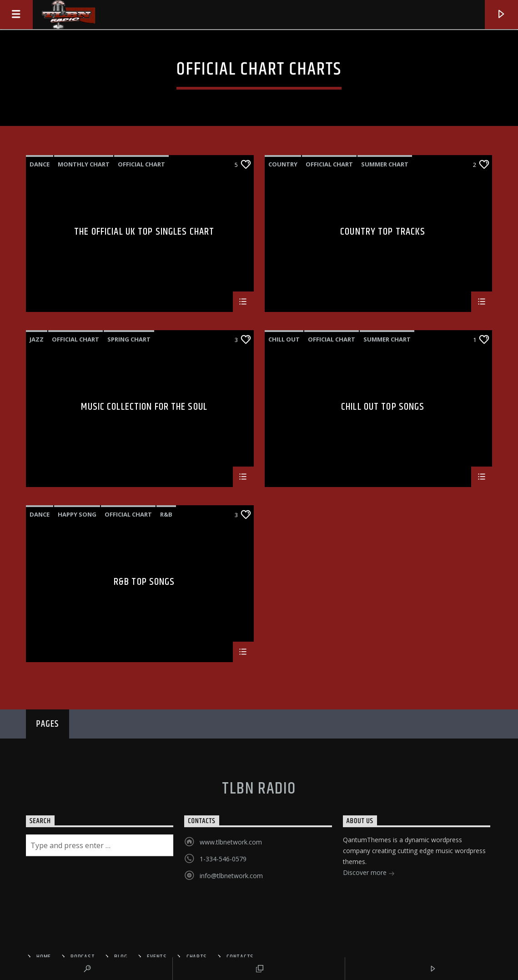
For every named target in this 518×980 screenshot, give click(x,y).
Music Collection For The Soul (144, 408)
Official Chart (141, 164)
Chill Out (284, 339)
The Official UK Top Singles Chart (144, 233)
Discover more (369, 873)
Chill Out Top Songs (383, 408)
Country (283, 164)
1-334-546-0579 (223, 859)
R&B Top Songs (144, 583)
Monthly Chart (84, 164)
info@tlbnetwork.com (231, 876)
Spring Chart (129, 339)
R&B (166, 514)
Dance (40, 164)
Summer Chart (385, 164)
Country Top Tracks (383, 233)
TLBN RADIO (259, 789)
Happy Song (77, 514)
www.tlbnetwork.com (231, 842)
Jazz (37, 339)
